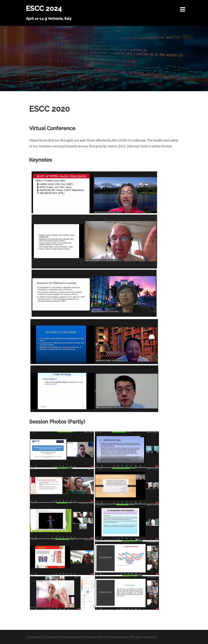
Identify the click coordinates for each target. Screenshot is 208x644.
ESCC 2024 (44, 8)
